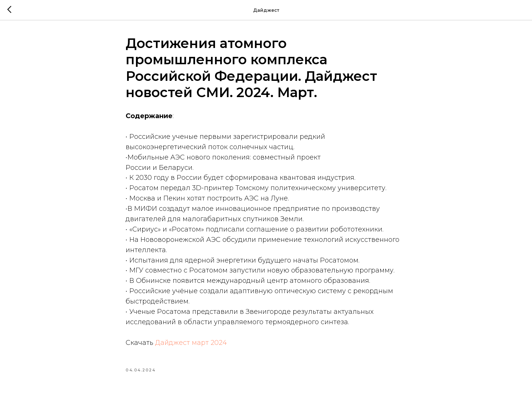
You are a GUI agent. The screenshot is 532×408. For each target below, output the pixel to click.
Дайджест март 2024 (191, 343)
